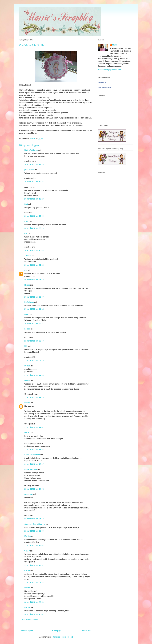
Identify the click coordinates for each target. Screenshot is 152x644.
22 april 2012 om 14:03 (34, 546)
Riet (26, 204)
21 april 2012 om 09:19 (34, 361)
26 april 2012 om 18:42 (34, 614)
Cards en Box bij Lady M (35, 524)
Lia (26, 270)
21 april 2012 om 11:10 (34, 397)
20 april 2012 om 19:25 (34, 164)
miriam (27, 366)
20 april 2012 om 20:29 (34, 228)
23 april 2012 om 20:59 (34, 602)
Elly (26, 346)
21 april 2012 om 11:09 (34, 375)
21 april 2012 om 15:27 (34, 464)
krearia (27, 403)
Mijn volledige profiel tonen (110, 70)
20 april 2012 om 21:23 (34, 265)
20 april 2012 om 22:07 (34, 297)
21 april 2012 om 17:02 (34, 489)
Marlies (27, 536)
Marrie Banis (102, 82)
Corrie (27, 570)
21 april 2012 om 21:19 (34, 519)
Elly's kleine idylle (32, 455)
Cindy (27, 314)
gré (26, 233)
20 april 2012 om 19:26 (34, 182)
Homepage (57, 631)
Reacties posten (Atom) (63, 637)
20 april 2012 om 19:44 (34, 216)
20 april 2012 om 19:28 (34, 199)
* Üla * (27, 551)
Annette (28, 256)
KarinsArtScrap (31, 150)
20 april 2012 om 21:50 (34, 280)
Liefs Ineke (29, 302)
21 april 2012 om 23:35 (34, 531)
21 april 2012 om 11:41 (34, 427)
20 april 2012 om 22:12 (34, 309)
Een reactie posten (30, 620)
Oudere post (86, 631)
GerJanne (29, 494)
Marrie (115, 45)
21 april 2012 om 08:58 (34, 341)
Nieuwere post (27, 631)
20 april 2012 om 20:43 (34, 250)
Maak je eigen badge (105, 87)
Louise (27, 329)
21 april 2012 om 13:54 (34, 450)
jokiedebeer (29, 170)
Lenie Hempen (31, 469)
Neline (27, 285)
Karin (27, 221)
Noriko (27, 432)
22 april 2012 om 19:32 (34, 565)
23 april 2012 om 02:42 (34, 582)
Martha (27, 588)
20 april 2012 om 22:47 (34, 324)
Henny (27, 380)
